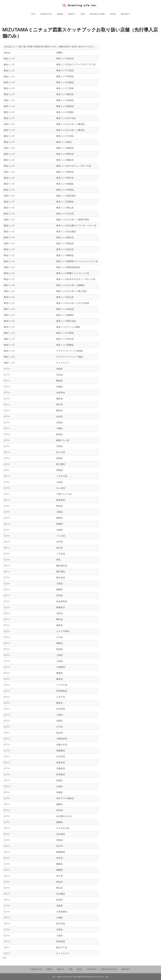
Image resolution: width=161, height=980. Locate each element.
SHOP (113, 14)
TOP (33, 14)
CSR (83, 14)
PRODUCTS (46, 14)
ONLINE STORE (98, 14)
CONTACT (92, 969)
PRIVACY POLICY (109, 969)
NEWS (60, 14)
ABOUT (72, 14)
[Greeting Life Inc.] (80, 5)
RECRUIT (126, 14)
